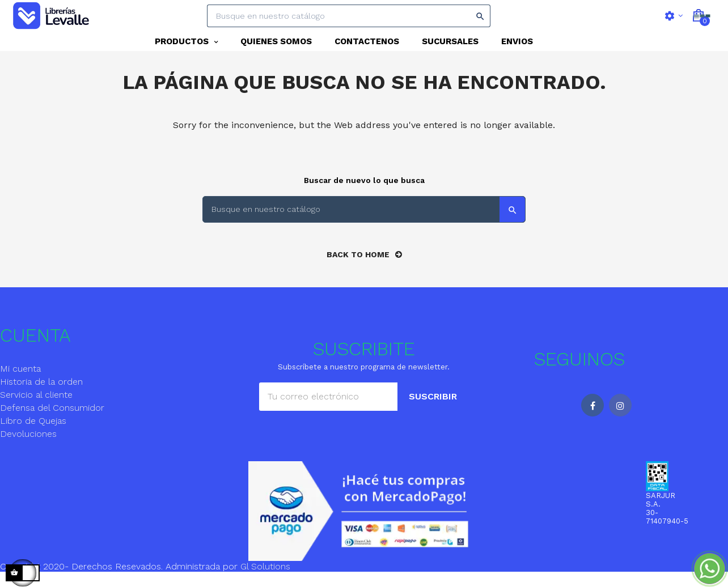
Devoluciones (28, 448)
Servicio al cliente (36, 409)
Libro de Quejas (33, 435)
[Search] (349, 16)
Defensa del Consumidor (52, 422)
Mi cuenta (20, 383)
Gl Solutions (265, 581)
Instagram (620, 420)
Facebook (592, 420)
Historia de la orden (41, 396)
